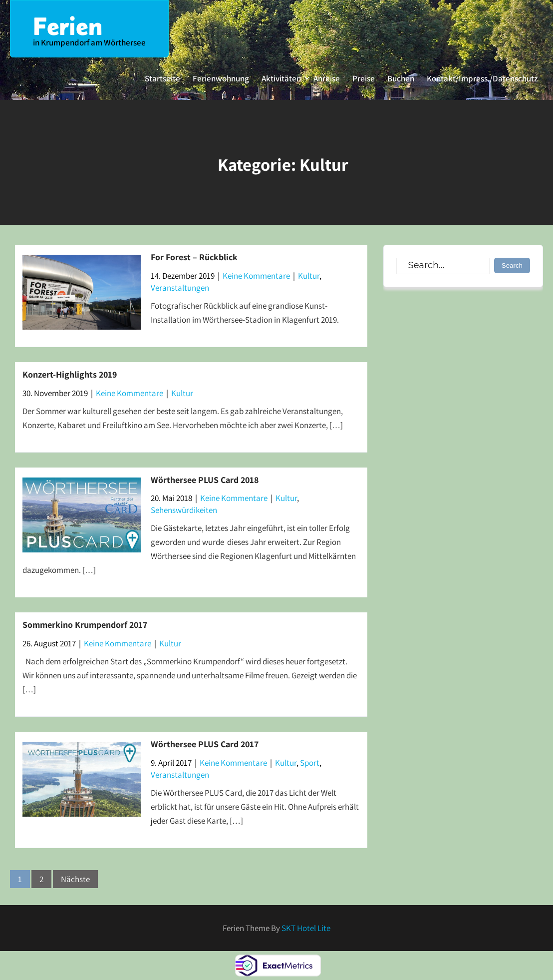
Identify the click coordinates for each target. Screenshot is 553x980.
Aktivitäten (281, 78)
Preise (364, 78)
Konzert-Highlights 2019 (70, 374)
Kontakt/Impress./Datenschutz (482, 78)
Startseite (162, 78)
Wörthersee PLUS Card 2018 (205, 480)
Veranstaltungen (180, 288)
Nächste (75, 879)
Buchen (401, 78)
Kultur (309, 276)
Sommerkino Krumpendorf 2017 (85, 625)
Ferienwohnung (221, 78)
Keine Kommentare (256, 276)
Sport (310, 763)
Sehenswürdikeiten (184, 510)
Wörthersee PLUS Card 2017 (205, 744)
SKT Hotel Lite (306, 928)
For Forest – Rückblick (194, 257)
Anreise (327, 78)
